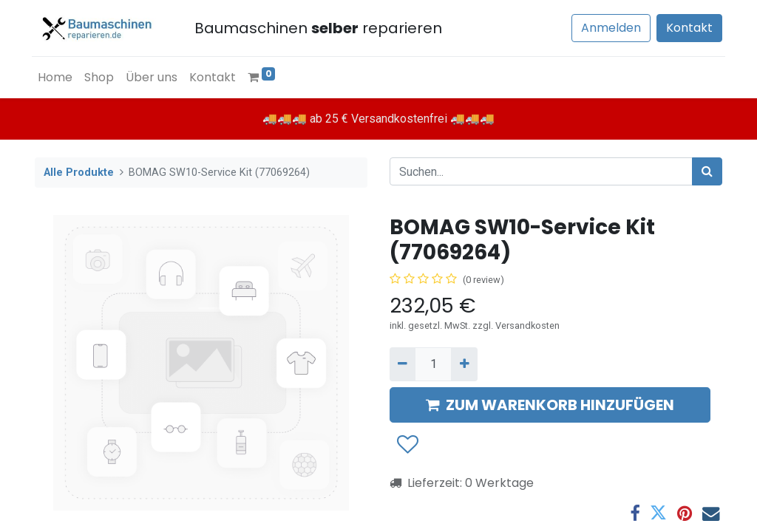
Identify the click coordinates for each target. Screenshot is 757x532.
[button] (407, 445)
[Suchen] (707, 171)
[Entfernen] (403, 364)
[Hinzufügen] (464, 364)
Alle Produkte (79, 173)
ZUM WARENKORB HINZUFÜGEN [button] (550, 405)
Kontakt (686, 28)
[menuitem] (58, 78)
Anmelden (608, 28)
